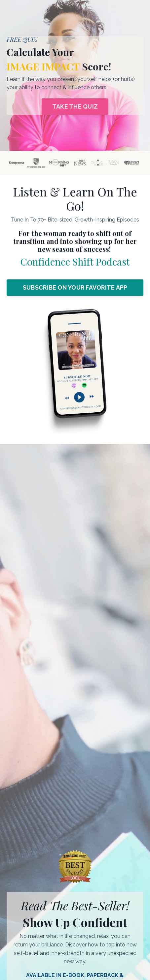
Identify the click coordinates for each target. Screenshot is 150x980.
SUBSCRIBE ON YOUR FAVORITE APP (75, 287)
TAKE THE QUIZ (75, 106)
